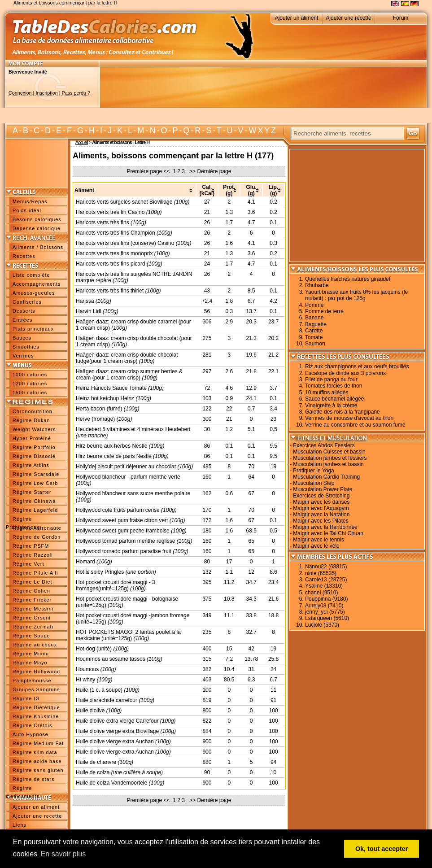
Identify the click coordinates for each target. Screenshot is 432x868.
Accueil (82, 142)
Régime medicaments (23, 789)
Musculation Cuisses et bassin (329, 452)
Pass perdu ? (76, 93)
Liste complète (31, 275)
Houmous (87, 669)
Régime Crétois (32, 725)
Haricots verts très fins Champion (116, 233)
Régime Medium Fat (38, 743)
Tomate (314, 337)
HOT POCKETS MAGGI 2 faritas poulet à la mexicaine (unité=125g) (128, 635)
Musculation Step (314, 483)
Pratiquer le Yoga (313, 471)
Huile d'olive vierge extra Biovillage (117, 731)
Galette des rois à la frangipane (343, 412)
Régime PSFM (31, 546)
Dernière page (214, 171)
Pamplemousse (32, 680)
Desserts (24, 311)
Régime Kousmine (36, 716)
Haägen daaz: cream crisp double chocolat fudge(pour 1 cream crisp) (127, 358)
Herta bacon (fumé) (99, 409)
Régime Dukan (31, 420)
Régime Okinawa (34, 501)
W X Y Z (262, 131)
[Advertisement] (135, 95)
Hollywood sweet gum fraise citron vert (122, 520)
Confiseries (27, 302)
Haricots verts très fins (103, 222)
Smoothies (26, 347)
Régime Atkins (31, 465)
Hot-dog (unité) (94, 649)
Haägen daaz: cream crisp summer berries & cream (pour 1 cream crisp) (129, 375)
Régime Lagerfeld (35, 510)
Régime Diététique (36, 707)
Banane (314, 318)
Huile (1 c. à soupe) (99, 690)
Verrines (23, 356)
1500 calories (30, 393)
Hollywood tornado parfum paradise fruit (124, 551)
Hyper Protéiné (32, 438)
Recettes (24, 256)
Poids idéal (27, 210)
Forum (401, 18)
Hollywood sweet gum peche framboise (123, 531)
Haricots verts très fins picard (111, 264)
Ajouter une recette (348, 18)
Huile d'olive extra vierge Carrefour (117, 721)
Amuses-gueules (34, 293)
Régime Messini (33, 609)
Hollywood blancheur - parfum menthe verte (128, 477)
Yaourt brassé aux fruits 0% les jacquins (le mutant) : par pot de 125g (356, 295)
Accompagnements (37, 284)
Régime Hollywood (36, 672)
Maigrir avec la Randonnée (325, 527)
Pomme (314, 305)
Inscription (46, 93)
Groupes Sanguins (36, 689)
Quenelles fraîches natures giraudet (348, 279)
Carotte (314, 331)
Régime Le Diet (32, 582)
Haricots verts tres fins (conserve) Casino (125, 243)
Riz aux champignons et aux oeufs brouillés (357, 366)
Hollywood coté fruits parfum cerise (118, 510)
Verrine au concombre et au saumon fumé (355, 425)
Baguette (316, 324)
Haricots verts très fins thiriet (110, 291)
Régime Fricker (32, 600)
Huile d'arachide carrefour (107, 700)
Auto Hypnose (31, 734)
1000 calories (30, 375)
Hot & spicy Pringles (100, 572)
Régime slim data (35, 752)
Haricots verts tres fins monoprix (114, 253)
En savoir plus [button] (63, 854)
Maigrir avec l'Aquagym (321, 508)
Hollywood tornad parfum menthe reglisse (125, 541)
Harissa (85, 301)
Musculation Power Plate (323, 489)
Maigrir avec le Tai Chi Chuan (328, 533)
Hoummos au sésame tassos (111, 659)
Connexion (20, 93)
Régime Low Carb (35, 483)
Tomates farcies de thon (334, 386)
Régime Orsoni (32, 618)
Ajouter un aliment (297, 18)
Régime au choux (35, 645)
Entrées (22, 320)
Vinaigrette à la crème (331, 406)
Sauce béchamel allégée (334, 399)
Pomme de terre (324, 311)
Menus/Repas (30, 201)
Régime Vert (28, 564)
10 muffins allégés (327, 393)
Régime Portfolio (34, 447)
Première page (145, 171)
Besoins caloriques (37, 219)
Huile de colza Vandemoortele (111, 783)
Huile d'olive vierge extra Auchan (115, 742)
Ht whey (85, 680)
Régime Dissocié (34, 456)
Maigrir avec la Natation (321, 515)
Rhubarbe (317, 285)
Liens (20, 825)
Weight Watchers (34, 429)
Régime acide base (37, 761)
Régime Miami (31, 654)
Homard (85, 562)
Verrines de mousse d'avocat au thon (349, 418)
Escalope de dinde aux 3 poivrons (345, 373)
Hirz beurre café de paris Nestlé (114, 456)
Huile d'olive (90, 711)
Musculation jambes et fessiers (330, 458)
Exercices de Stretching (321, 496)
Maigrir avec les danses (321, 502)
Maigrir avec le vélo (316, 546)
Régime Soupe (31, 636)
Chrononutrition (33, 411)
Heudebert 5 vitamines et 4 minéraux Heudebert (133, 429)
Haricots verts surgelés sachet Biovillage (124, 202)
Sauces (22, 338)
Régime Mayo (30, 663)
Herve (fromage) (95, 419)
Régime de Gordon (37, 537)
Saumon (315, 344)
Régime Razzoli (33, 555)
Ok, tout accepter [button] (382, 849)
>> (192, 171)
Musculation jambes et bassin (328, 464)
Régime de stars (34, 779)
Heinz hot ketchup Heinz (105, 398)
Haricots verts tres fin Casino (110, 212)
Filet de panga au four (331, 379)
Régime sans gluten (38, 770)
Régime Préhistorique (23, 520)
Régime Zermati (33, 627)
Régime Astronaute (37, 528)
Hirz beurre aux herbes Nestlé (111, 446)
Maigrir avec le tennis (318, 540)
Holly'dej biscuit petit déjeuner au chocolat (126, 467)
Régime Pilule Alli (35, 573)
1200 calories (30, 384)
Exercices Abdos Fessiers (324, 445)
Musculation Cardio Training (326, 477)
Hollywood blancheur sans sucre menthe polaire (133, 493)
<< (167, 171)
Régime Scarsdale (36, 474)
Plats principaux (33, 329)
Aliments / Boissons (38, 247)
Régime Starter (32, 492)
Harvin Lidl (89, 311)
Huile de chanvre (96, 762)
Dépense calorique (37, 228)
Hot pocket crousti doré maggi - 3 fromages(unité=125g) (116, 585)
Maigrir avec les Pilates (321, 521)
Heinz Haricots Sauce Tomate (111, 388)
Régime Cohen (31, 591)
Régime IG (26, 698)
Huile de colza (93, 772)
